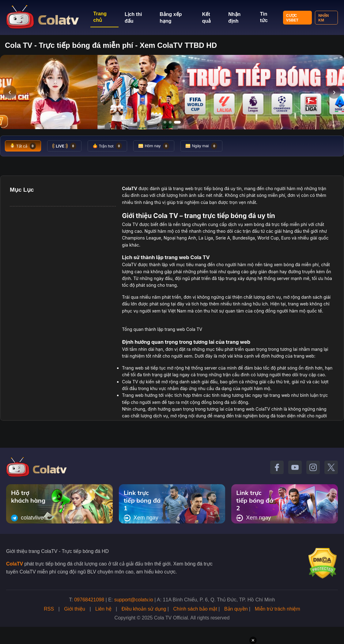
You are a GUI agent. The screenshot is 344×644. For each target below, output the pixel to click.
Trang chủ (100, 17)
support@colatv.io (134, 600)
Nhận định (234, 18)
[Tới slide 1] (165, 122)
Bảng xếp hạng (171, 18)
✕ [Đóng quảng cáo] (253, 640)
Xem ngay (141, 518)
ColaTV (15, 564)
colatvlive (27, 518)
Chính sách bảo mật (195, 609)
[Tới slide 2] (170, 122)
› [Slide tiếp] (334, 92)
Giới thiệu (75, 609)
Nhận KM (323, 18)
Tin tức (264, 17)
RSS (49, 609)
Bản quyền (236, 609)
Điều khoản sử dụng (144, 609)
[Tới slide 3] (177, 122)
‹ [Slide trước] (10, 92)
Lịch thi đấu (133, 18)
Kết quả (207, 18)
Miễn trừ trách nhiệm (278, 609)
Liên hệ (103, 609)
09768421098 (89, 600)
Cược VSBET (292, 18)
